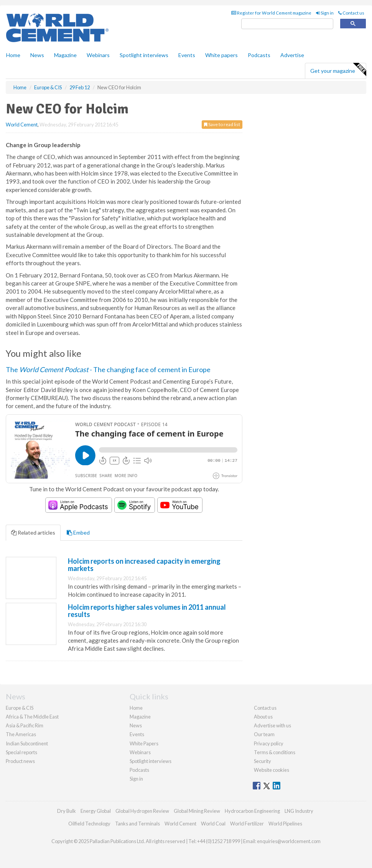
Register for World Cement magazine (271, 13)
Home (13, 55)
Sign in (325, 13)
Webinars (98, 55)
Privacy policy (269, 743)
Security (263, 761)
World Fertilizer (247, 824)
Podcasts (259, 55)
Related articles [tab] (33, 532)
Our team (264, 734)
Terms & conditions (275, 752)
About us (263, 717)
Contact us (351, 13)
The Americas (21, 734)
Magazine (65, 55)
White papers (221, 55)
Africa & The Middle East (32, 717)
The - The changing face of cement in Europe (108, 369)
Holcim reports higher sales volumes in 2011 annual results (147, 611)
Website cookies (272, 770)
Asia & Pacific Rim (25, 725)
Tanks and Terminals (137, 824)
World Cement (22, 125)
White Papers (144, 743)
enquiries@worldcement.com (289, 841)
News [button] (37, 55)
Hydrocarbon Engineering (252, 811)
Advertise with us (272, 725)
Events (187, 55)
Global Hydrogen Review (142, 811)
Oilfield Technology (89, 824)
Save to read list (222, 124)
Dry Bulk (67, 811)
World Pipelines (285, 824)
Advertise (292, 55)
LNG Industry (299, 811)
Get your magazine (338, 70)
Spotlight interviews (144, 55)
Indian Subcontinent (27, 743)
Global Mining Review (197, 811)
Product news (20, 761)
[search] (287, 24)
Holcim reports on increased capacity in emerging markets (144, 565)
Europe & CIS (20, 708)
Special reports (21, 752)
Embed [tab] (78, 532)
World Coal (213, 824)
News (136, 725)
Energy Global (96, 811)
